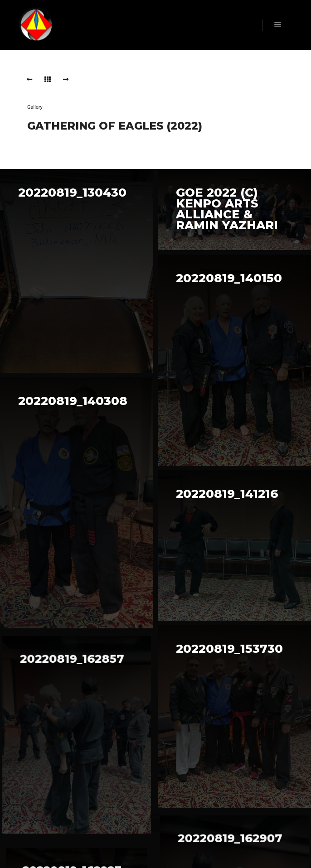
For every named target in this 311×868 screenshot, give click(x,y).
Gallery (35, 107)
